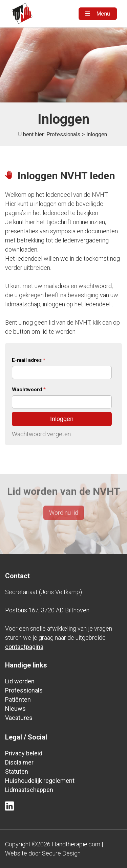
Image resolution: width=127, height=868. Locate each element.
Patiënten (18, 699)
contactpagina (24, 647)
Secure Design (61, 853)
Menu (98, 14)
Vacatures (19, 718)
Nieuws (15, 709)
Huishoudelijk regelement (40, 781)
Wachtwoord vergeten (41, 434)
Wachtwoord (29, 390)
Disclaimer (19, 762)
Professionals (63, 134)
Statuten (17, 771)
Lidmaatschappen (29, 790)
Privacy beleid (24, 753)
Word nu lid (64, 506)
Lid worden (20, 681)
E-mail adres (29, 360)
